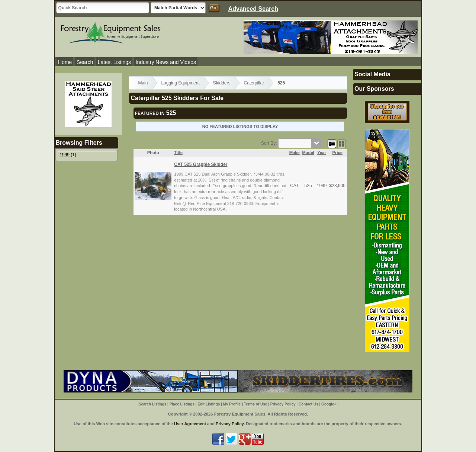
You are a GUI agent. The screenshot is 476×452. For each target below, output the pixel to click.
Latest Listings (115, 62)
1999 (65, 155)
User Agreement (190, 424)
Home (65, 62)
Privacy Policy (283, 404)
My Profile (232, 404)
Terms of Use (256, 404)
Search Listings (152, 404)
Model (308, 153)
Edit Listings (209, 404)
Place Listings (182, 404)
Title (178, 153)
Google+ (329, 404)
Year (322, 153)
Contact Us (308, 404)
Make (295, 153)
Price (337, 153)
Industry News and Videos (166, 62)
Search (85, 62)
